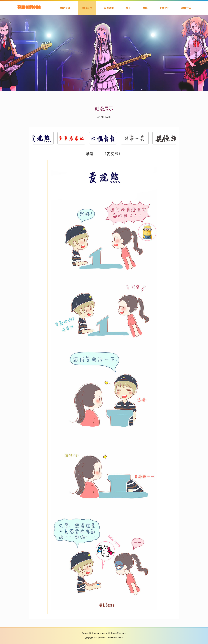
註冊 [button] (128, 8)
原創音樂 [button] (109, 8)
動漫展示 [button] (87, 8)
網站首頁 (65, 8)
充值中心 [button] (164, 8)
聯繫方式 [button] (186, 8)
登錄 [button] (145, 8)
